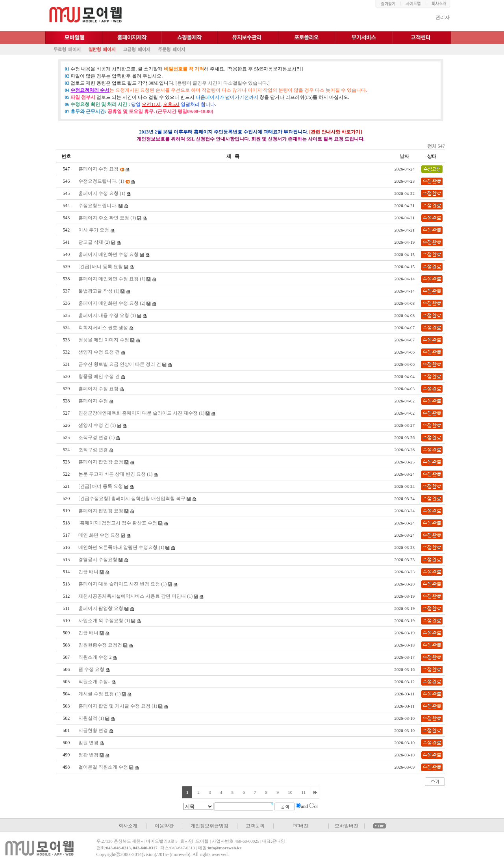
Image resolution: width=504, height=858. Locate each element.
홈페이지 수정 (93, 401)
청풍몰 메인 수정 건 (99, 376)
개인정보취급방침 (209, 826)
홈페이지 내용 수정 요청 (104, 315)
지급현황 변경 (93, 730)
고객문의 (255, 826)
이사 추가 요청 (94, 230)
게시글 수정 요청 (96, 694)
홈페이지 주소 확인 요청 (104, 218)
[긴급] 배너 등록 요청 (101, 267)
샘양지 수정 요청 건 (99, 352)
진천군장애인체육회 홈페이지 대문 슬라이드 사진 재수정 (138, 413)
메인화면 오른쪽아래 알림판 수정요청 (118, 547)
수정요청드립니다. (98, 181)
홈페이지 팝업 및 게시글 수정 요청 (114, 706)
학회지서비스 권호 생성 (103, 328)
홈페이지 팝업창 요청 (101, 462)
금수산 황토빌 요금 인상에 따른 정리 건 (120, 364)
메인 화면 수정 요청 (99, 535)
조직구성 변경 (93, 437)
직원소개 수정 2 (95, 657)
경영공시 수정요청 (98, 560)
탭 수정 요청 (91, 669)
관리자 (443, 17)
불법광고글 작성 (95, 291)
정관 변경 (88, 755)
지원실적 (88, 718)
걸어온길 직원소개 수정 (103, 767)
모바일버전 (346, 826)
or (316, 806)
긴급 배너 (88, 572)
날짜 (404, 156)
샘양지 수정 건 (94, 425)
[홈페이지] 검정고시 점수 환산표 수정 (118, 523)
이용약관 (164, 826)
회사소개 (128, 826)
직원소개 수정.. (94, 682)
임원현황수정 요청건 (100, 645)
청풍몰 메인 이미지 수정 (104, 340)
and (304, 806)
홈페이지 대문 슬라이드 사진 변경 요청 (119, 584)
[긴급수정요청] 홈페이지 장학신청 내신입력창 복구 (132, 498)
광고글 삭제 (91, 242)
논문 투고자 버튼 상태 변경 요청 (112, 474)
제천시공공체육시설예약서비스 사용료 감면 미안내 (132, 596)
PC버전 (301, 826)
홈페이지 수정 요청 (98, 169)
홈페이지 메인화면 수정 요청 (108, 254)
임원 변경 (88, 743)
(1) (121, 181)
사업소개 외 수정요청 (101, 621)
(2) (107, 242)
